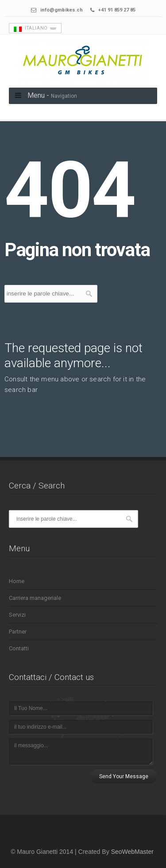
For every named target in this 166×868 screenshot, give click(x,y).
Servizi (17, 615)
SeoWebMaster (132, 852)
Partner (18, 632)
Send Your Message (124, 776)
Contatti (19, 648)
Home (17, 581)
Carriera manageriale (35, 598)
